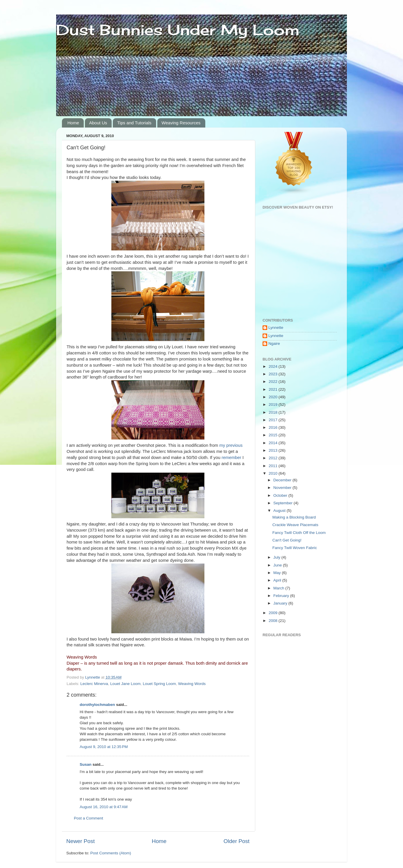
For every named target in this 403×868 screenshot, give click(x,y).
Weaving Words (192, 684)
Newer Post (81, 841)
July (277, 557)
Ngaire (274, 344)
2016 (274, 427)
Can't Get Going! (287, 540)
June (278, 565)
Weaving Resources (181, 123)
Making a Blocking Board (294, 517)
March (279, 588)
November (283, 488)
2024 (274, 366)
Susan (86, 764)
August (280, 511)
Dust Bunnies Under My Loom (178, 30)
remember (231, 458)
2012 (274, 458)
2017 (274, 420)
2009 (274, 613)
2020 (274, 397)
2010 (274, 473)
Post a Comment (89, 818)
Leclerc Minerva (94, 684)
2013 (274, 450)
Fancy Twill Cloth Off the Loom (299, 533)
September (283, 503)
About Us (98, 123)
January (281, 603)
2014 (274, 443)
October (281, 495)
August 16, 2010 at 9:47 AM (104, 807)
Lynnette (276, 328)
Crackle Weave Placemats (295, 525)
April (278, 580)
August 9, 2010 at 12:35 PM (104, 747)
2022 (274, 382)
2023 (274, 374)
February (282, 596)
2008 (274, 621)
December (283, 480)
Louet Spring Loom (159, 684)
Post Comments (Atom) (111, 853)
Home (73, 123)
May (278, 573)
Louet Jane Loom (125, 684)
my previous (231, 445)
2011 (274, 466)
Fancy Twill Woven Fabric (295, 548)
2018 (274, 412)
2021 (274, 389)
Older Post (237, 841)
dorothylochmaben (97, 705)
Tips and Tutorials (134, 123)
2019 (274, 405)
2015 (274, 435)
